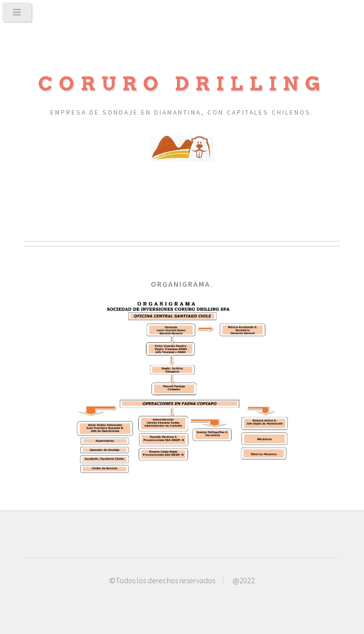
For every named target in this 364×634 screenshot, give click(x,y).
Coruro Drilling (182, 84)
